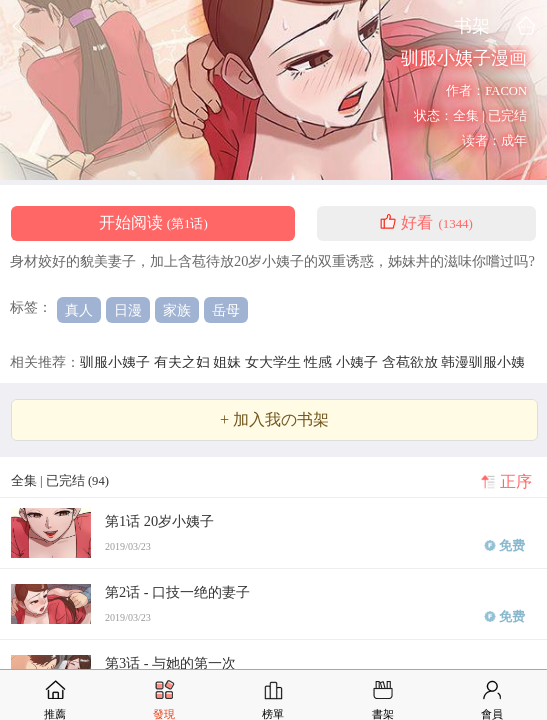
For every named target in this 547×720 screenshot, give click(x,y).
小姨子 (359, 362)
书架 (472, 25)
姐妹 (229, 362)
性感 (320, 362)
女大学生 (275, 362)
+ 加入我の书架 (274, 420)
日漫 (128, 310)
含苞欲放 (412, 362)
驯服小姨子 (117, 362)
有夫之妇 (184, 362)
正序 (516, 482)
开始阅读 (153, 223)
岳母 (226, 310)
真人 (79, 310)
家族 (177, 310)
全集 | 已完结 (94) (60, 481)
